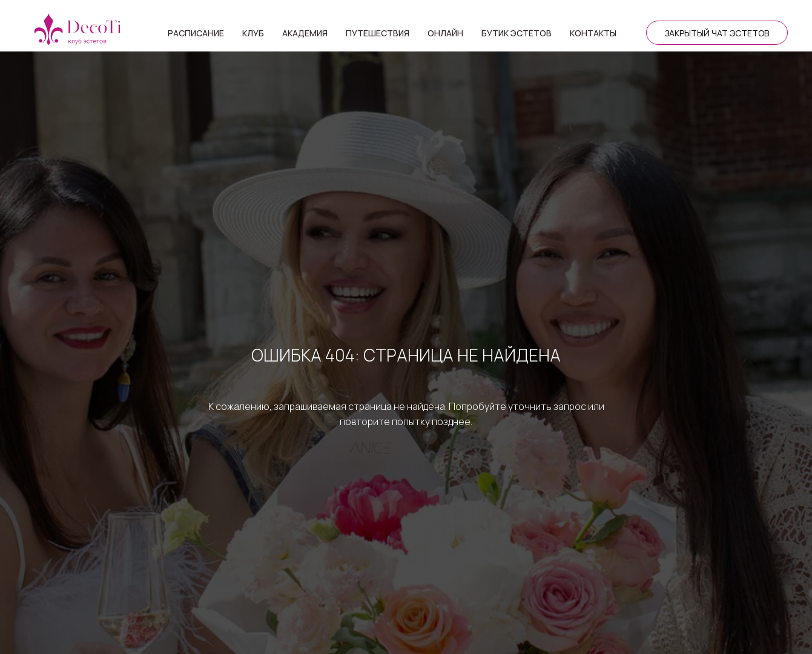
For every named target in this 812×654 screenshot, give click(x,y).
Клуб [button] (253, 33)
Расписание (196, 33)
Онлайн (445, 33)
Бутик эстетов (517, 33)
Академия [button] (305, 33)
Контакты (593, 33)
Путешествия (378, 33)
